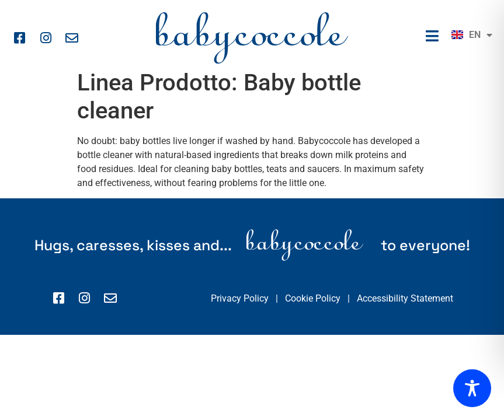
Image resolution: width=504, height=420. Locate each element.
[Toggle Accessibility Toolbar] (472, 388)
